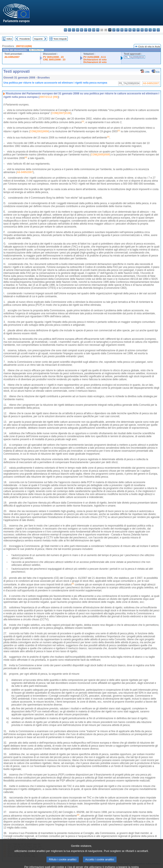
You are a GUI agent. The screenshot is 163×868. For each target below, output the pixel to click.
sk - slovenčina (146, 30)
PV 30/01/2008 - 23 (53, 57)
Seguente (38, 39)
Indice (9, 39)
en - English (94, 30)
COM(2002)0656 (39, 131)
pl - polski (134, 30)
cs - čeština (74, 30)
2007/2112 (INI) (49, 97)
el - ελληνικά (90, 30)
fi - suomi (154, 30)
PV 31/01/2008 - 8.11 (95, 57)
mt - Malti (126, 30)
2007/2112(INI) (24, 46)
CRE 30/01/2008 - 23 (54, 60)
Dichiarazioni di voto (95, 60)
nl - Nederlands (130, 30)
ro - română (142, 30)
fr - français (98, 30)
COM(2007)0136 (61, 113)
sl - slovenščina (150, 30)
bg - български (65, 30)
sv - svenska (158, 30)
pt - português (138, 30)
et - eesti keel (86, 30)
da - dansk (78, 30)
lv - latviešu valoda (114, 30)
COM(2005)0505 (100, 155)
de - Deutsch (82, 30)
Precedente (25, 39)
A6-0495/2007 (12, 57)
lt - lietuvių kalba (118, 30)
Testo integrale (60, 39)
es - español (70, 30)
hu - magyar (122, 30)
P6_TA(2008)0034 (134, 57)
